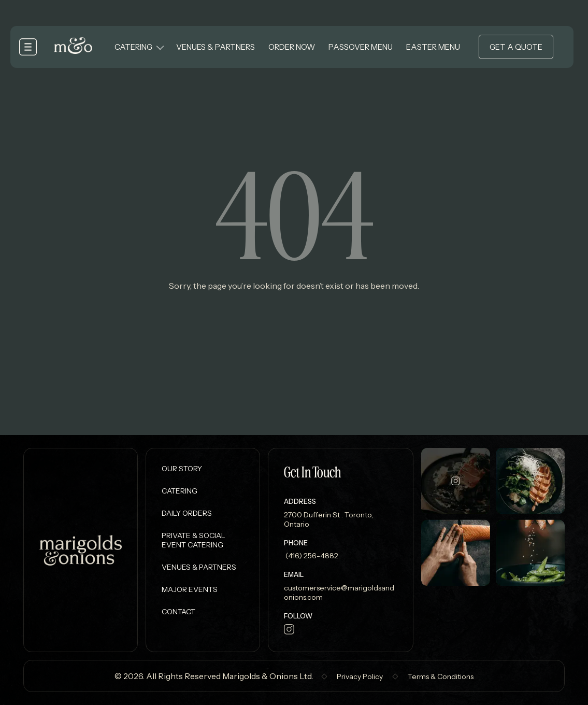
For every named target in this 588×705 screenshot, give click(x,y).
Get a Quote (516, 47)
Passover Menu (361, 47)
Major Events (190, 589)
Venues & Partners (216, 47)
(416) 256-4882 (311, 556)
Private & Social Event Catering (193, 540)
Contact (178, 612)
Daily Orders (187, 513)
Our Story (182, 469)
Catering (133, 47)
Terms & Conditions (441, 676)
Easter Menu (433, 47)
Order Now (292, 47)
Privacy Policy (360, 676)
